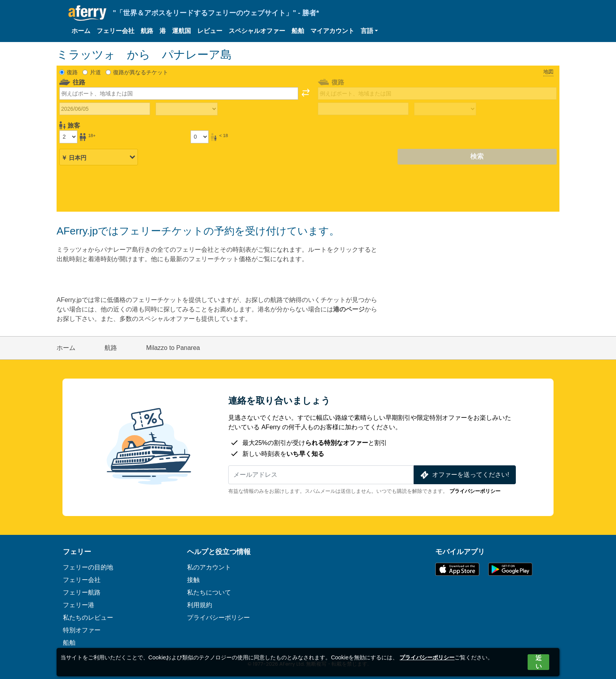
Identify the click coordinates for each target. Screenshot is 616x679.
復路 (72, 72)
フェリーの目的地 (88, 567)
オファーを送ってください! (464, 475)
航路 (147, 31)
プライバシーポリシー (475, 491)
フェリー (77, 552)
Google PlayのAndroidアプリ (510, 569)
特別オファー (82, 630)
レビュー (210, 31)
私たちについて (209, 592)
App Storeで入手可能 (457, 569)
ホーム (81, 31)
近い (539, 662)
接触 (193, 580)
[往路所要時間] (187, 109)
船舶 (298, 31)
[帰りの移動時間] (445, 109)
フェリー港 (79, 605)
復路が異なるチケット (141, 72)
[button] (369, 31)
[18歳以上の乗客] (68, 137)
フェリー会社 (115, 31)
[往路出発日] (105, 109)
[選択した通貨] (99, 157)
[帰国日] (363, 109)
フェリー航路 (82, 592)
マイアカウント (332, 31)
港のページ (349, 309)
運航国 (181, 31)
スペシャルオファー (257, 31)
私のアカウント (209, 567)
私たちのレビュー (88, 618)
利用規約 (200, 605)
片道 (95, 72)
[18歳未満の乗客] (200, 137)
